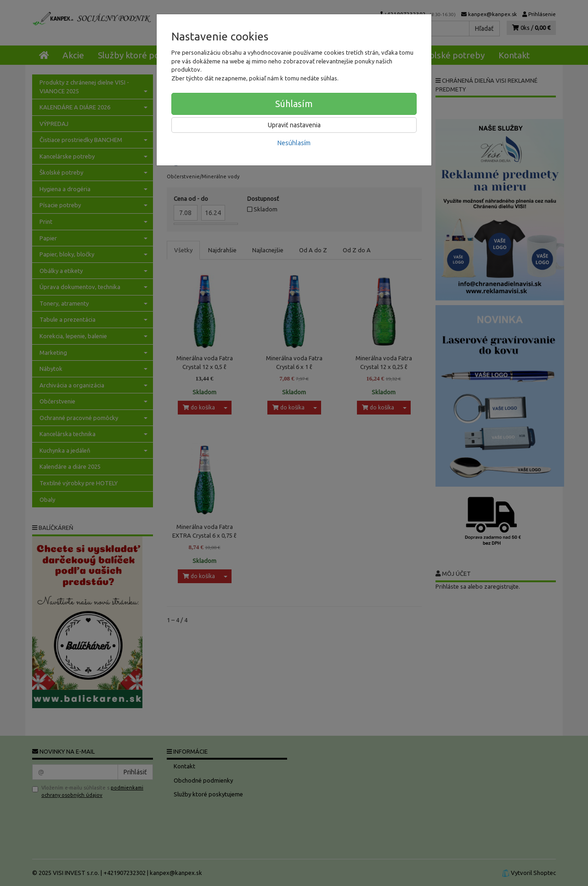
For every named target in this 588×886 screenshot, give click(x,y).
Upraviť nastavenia (294, 125)
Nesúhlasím (294, 143)
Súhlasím (294, 104)
